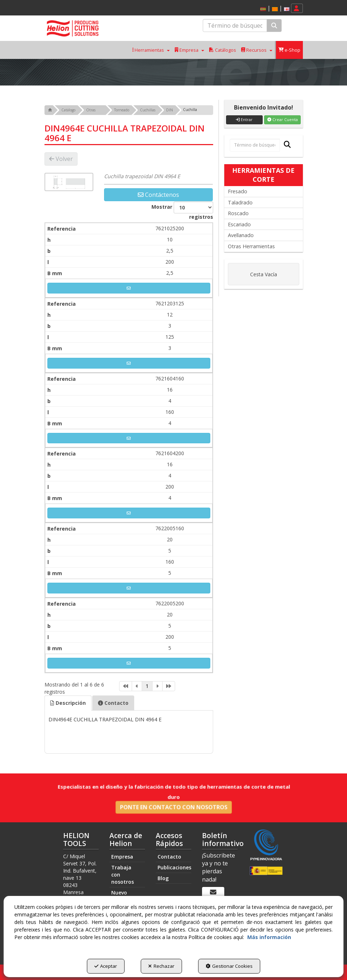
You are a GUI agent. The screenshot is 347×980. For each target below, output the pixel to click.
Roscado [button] (238, 213)
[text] (235, 26)
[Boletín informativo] (213, 892)
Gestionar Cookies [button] (229, 966)
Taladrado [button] (240, 202)
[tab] (68, 703)
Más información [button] (269, 937)
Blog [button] (163, 878)
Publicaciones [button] (174, 867)
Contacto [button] (113, 703)
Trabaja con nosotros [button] (123, 875)
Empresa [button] (122, 857)
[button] (275, 9)
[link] (126, 686)
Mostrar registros (182, 211)
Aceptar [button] (106, 966)
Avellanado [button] (241, 235)
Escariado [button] (239, 224)
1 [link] (147, 686)
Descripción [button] (68, 703)
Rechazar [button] (161, 966)
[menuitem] (274, 8)
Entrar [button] (244, 119)
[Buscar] (274, 26)
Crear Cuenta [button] (283, 119)
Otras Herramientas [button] (251, 246)
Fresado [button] (238, 191)
